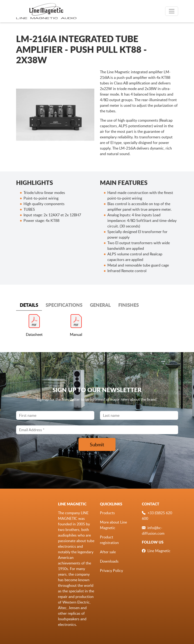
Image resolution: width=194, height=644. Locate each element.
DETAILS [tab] (29, 305)
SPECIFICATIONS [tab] (64, 305)
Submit (97, 444)
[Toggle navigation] (172, 11)
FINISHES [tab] (129, 305)
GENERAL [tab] (100, 305)
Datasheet (34, 334)
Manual (76, 334)
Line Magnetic (159, 551)
